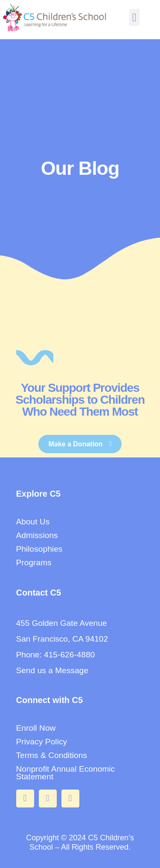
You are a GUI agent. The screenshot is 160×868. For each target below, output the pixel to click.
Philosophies (39, 549)
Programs (34, 563)
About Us (33, 522)
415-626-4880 (70, 655)
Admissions (37, 535)
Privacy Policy (42, 742)
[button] (134, 18)
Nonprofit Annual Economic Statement (66, 773)
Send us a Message (52, 670)
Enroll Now (36, 728)
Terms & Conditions (52, 755)
